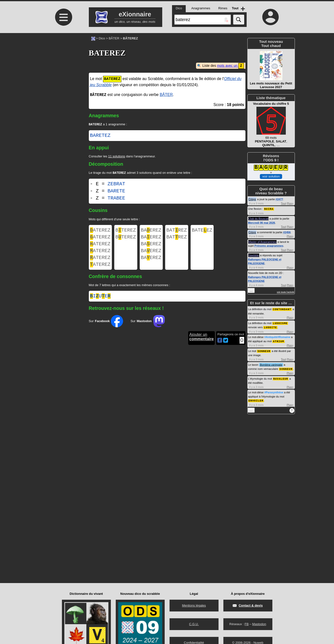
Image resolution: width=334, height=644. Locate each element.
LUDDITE (270, 326)
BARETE (116, 192)
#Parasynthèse (274, 390)
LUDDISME (280, 322)
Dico (102, 38)
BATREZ (177, 231)
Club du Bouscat (259, 218)
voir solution (271, 176)
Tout (283, 203)
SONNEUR (264, 350)
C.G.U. (194, 624)
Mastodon (259, 624)
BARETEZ (100, 136)
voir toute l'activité (285, 292)
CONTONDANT (282, 309)
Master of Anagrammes (263, 242)
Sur (106, 328)
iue (100, 303)
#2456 (287, 232)
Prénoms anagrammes (269, 246)
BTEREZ (126, 231)
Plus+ (290, 203)
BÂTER (114, 38)
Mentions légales (194, 605)
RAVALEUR (281, 377)
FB (247, 624)
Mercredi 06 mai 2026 (262, 222)
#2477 (279, 199)
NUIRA (269, 209)
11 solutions (117, 157)
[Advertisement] (63, 74)
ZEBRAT (116, 185)
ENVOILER (256, 398)
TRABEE (116, 199)
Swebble (254, 255)
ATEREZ (100, 231)
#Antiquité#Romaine (277, 336)
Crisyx (252, 199)
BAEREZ (151, 231)
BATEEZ (202, 231)
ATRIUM (278, 340)
